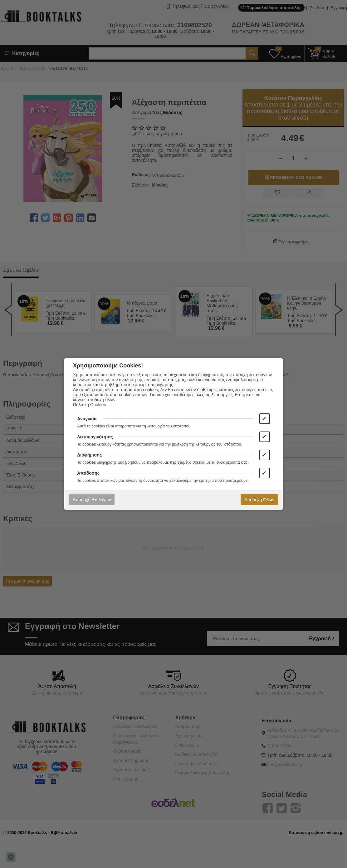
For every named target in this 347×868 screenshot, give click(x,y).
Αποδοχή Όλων (259, 500)
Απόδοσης (88, 473)
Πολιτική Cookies (90, 405)
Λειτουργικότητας (95, 437)
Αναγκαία (87, 419)
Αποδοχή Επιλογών (92, 500)
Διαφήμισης (89, 455)
